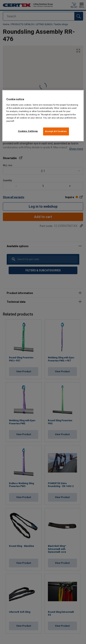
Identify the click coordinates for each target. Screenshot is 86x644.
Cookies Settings (28, 131)
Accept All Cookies (56, 131)
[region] (43, 116)
